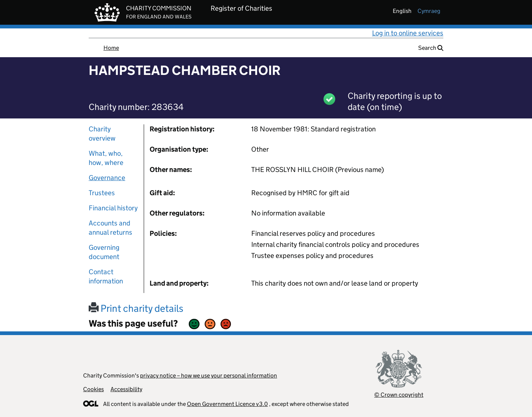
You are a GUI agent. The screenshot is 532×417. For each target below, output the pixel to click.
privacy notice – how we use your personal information (209, 375)
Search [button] (431, 48)
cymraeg (429, 11)
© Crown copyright (399, 395)
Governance (107, 178)
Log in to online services (408, 33)
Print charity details (136, 308)
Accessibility (126, 389)
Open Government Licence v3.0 (227, 404)
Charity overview (102, 134)
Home (111, 48)
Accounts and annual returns (110, 228)
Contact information (106, 276)
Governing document (104, 252)
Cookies (93, 389)
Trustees (102, 193)
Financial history (113, 208)
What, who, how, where (106, 158)
